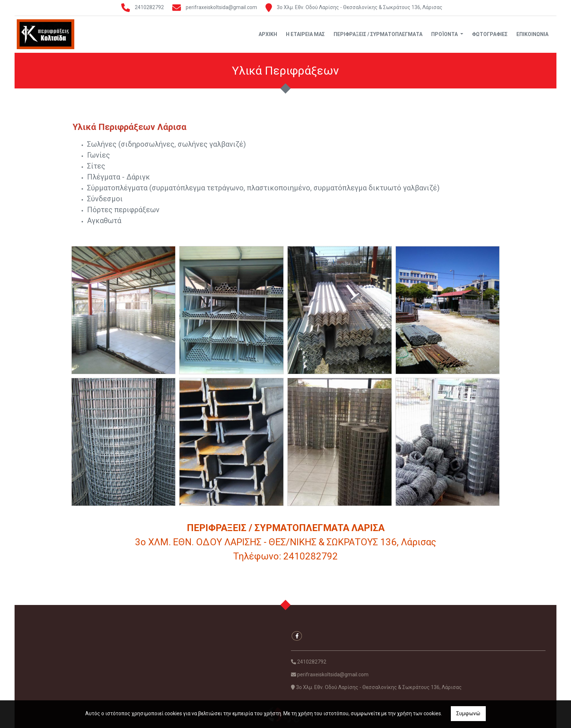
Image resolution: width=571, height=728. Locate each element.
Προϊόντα (445, 34)
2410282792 (149, 7)
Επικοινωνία (532, 34)
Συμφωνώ (468, 713)
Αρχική (268, 34)
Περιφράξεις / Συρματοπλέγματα (378, 34)
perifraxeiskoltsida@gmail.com (221, 7)
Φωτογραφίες (490, 34)
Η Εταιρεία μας (305, 34)
